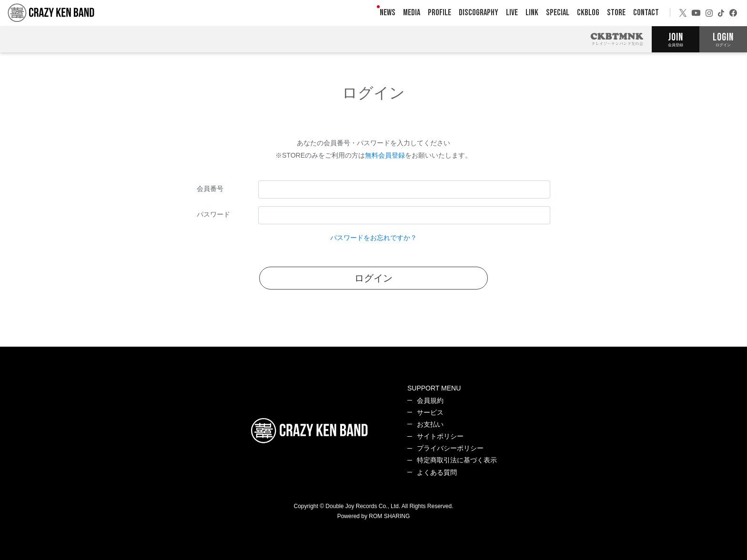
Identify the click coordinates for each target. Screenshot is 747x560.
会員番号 (210, 189)
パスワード (213, 214)
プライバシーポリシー (450, 448)
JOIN (676, 39)
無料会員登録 (385, 155)
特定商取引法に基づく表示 (457, 460)
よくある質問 (437, 472)
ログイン (373, 278)
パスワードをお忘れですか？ (373, 238)
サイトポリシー (440, 436)
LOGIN (723, 39)
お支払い (430, 424)
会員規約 (430, 400)
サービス (430, 412)
